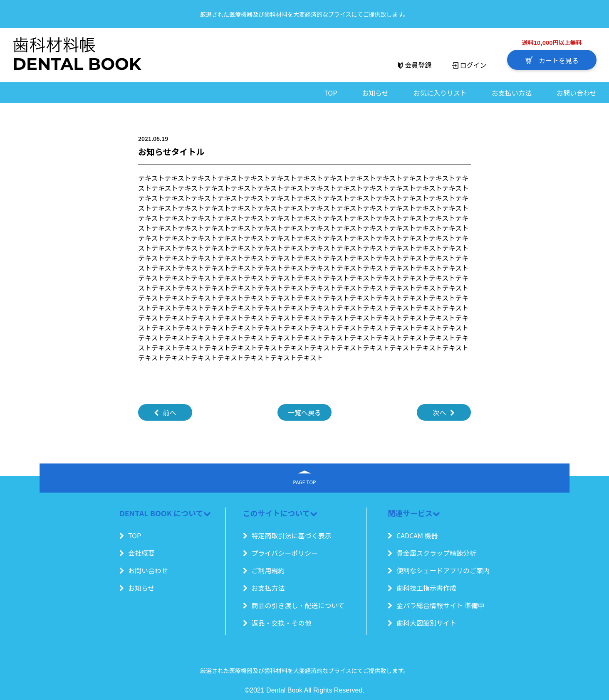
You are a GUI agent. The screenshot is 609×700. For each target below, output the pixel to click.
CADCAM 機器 (413, 535)
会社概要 (137, 553)
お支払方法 (264, 588)
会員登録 (414, 65)
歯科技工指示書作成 (422, 588)
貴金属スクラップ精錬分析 (432, 553)
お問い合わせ (577, 93)
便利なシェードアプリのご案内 (439, 570)
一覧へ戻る (304, 412)
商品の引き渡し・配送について (294, 605)
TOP (330, 93)
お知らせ (375, 93)
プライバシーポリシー (281, 553)
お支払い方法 (512, 93)
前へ (165, 412)
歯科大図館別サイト (422, 623)
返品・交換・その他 (277, 623)
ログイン (469, 65)
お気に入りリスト (440, 93)
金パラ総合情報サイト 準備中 (436, 605)
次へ (444, 412)
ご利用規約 (264, 570)
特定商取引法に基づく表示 (287, 535)
